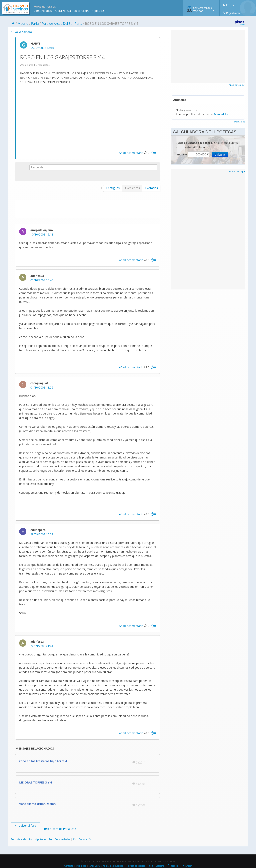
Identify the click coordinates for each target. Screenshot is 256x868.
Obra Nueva (63, 11)
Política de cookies (136, 866)
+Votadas (151, 188)
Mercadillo (221, 114)
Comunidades (43, 11)
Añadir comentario (131, 153)
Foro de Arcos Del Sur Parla (62, 24)
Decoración (81, 11)
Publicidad (81, 866)
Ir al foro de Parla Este (60, 829)
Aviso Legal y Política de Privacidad (106, 866)
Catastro (160, 866)
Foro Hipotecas (37, 839)
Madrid (23, 24)
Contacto (69, 866)
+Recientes (132, 188)
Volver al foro (21, 32)
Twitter (187, 866)
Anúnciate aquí (237, 85)
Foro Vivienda (18, 839)
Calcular (220, 155)
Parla (35, 24)
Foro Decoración (82, 839)
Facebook (173, 866)
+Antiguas (113, 188)
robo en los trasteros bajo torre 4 (43, 761)
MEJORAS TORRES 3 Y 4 (36, 782)
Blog (151, 866)
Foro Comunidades (59, 839)
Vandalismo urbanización (37, 804)
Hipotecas (98, 11)
